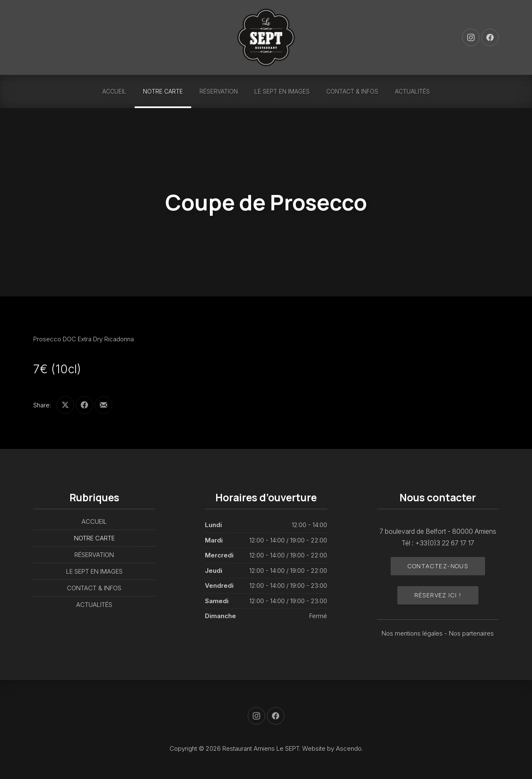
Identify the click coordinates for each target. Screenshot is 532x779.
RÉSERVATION (219, 91)
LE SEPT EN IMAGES (282, 91)
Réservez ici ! (438, 595)
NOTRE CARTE (163, 91)
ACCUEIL (114, 91)
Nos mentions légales (413, 633)
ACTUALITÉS (412, 91)
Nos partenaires (471, 633)
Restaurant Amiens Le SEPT (261, 748)
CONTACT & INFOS (352, 91)
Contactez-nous (438, 566)
